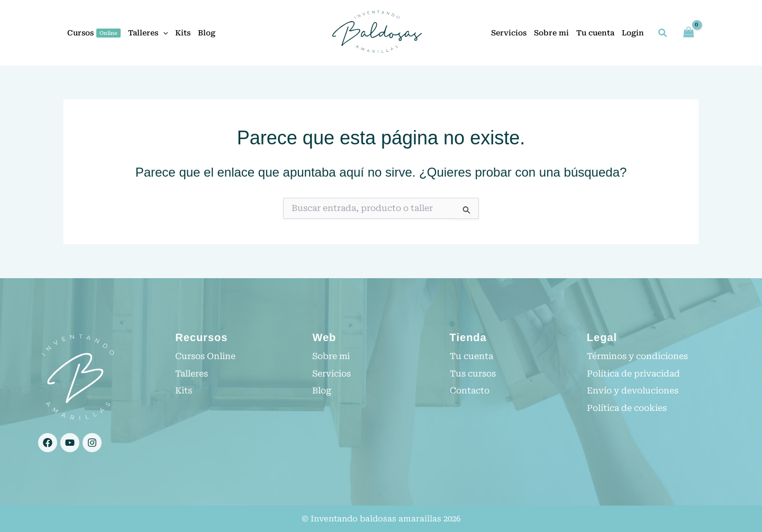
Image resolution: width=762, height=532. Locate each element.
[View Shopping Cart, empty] (688, 33)
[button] (163, 33)
